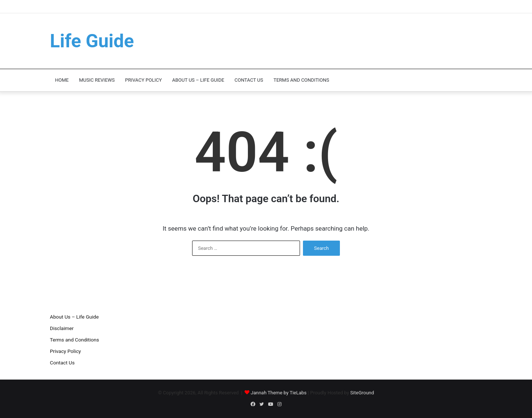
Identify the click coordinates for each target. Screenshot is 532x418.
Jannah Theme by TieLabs (278, 393)
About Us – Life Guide (198, 80)
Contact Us (249, 80)
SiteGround (362, 393)
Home (62, 80)
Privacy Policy (144, 80)
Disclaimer (62, 328)
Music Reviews (97, 80)
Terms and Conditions (301, 80)
